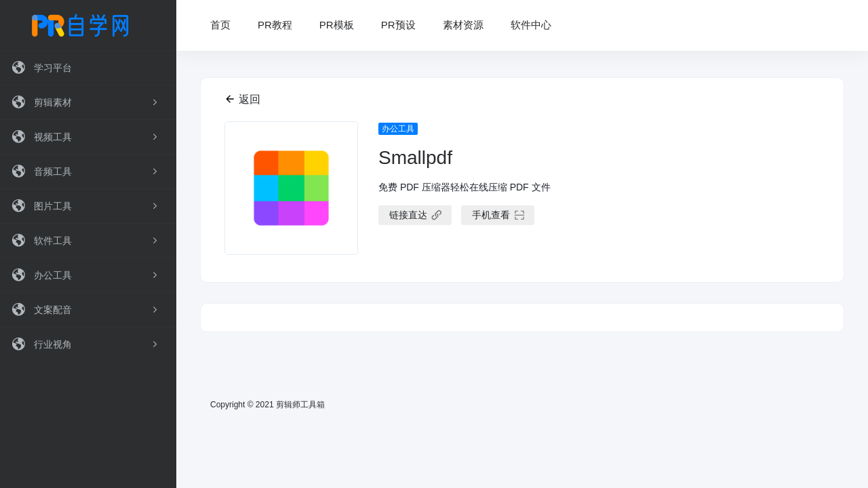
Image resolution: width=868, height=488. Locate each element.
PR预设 (398, 25)
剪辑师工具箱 (300, 405)
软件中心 (531, 25)
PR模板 (337, 25)
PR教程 (275, 25)
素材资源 (463, 25)
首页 (220, 25)
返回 (242, 99)
